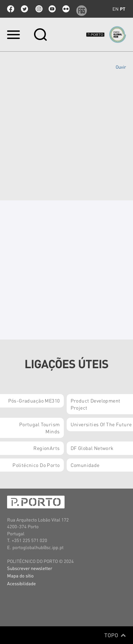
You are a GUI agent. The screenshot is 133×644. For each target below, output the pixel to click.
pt (123, 9)
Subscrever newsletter (30, 568)
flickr (66, 9)
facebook (11, 9)
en (115, 9)
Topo (115, 635)
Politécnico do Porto (36, 465)
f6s (80, 9)
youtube (52, 9)
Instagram (38, 9)
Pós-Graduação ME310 (34, 400)
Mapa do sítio (20, 575)
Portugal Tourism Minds (40, 428)
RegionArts (46, 448)
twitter (24, 9)
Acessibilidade (21, 583)
